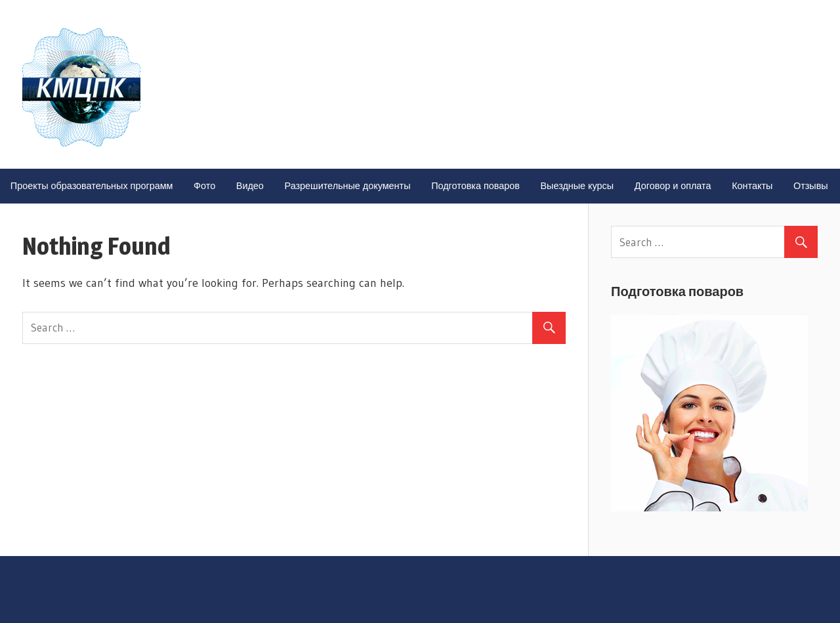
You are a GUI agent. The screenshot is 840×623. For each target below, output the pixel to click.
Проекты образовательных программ (92, 186)
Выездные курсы (577, 186)
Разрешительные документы (348, 186)
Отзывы (811, 186)
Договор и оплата (673, 186)
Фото (204, 186)
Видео (250, 186)
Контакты (752, 186)
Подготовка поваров (475, 186)
